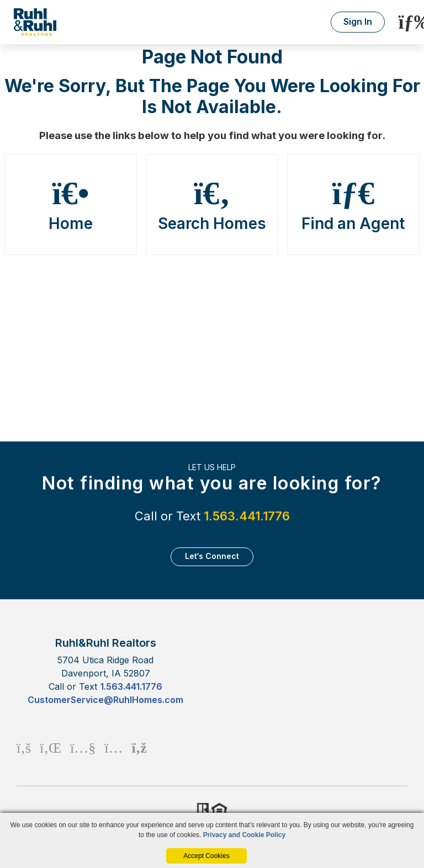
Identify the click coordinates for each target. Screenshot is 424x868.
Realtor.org (202, 811)
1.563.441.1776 (247, 516)
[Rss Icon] (139, 747)
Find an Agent (354, 205)
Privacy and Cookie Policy (244, 835)
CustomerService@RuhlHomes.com (105, 700)
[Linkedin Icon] (51, 747)
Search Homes (212, 205)
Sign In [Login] (358, 22)
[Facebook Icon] (24, 747)
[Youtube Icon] (83, 747)
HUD (221, 811)
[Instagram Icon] (113, 747)
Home (71, 205)
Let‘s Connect (212, 556)
